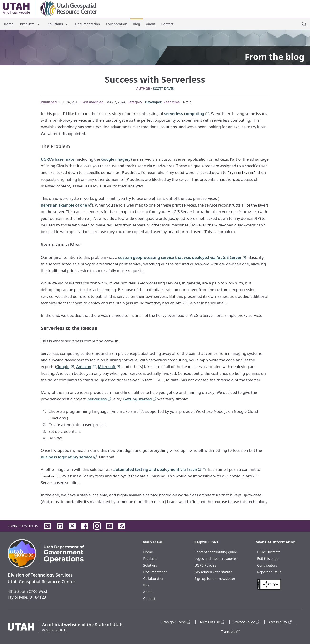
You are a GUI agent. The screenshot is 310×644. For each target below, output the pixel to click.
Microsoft (109, 367)
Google (65, 367)
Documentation (88, 24)
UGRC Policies (205, 565)
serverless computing (187, 114)
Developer (153, 102)
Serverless (100, 399)
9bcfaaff (273, 552)
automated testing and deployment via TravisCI (160, 470)
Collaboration (116, 24)
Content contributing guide (216, 552)
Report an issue (269, 572)
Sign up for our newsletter (215, 579)
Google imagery (116, 159)
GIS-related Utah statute (213, 572)
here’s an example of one (66, 205)
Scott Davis (163, 89)
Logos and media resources (216, 559)
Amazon (86, 367)
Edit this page (268, 559)
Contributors (267, 565)
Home (9, 24)
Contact (167, 24)
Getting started (140, 399)
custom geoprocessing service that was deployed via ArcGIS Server (182, 258)
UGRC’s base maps (58, 159)
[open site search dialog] (304, 24)
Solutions (58, 24)
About (151, 24)
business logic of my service (69, 457)
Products (30, 24)
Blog (137, 24)
